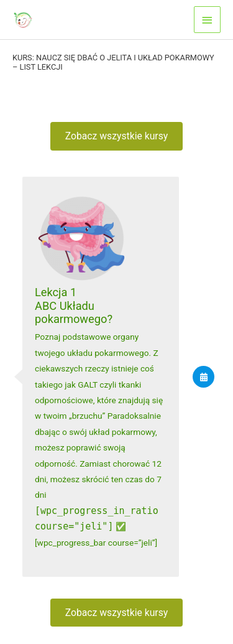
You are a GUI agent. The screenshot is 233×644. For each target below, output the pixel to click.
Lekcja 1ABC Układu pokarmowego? (74, 306)
